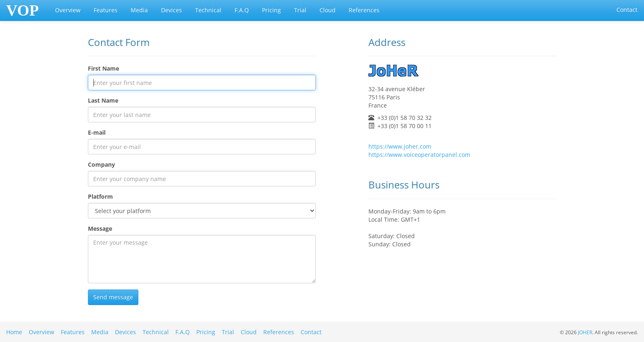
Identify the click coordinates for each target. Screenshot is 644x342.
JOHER (585, 332)
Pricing (271, 10)
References (364, 10)
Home (14, 332)
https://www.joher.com (400, 146)
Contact (627, 10)
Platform (100, 196)
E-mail (97, 132)
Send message (113, 297)
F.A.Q (242, 10)
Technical (208, 10)
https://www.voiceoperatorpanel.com (419, 155)
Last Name (103, 100)
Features (106, 10)
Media (139, 10)
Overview (68, 10)
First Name (103, 68)
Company (101, 164)
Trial (300, 10)
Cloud (328, 10)
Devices (171, 10)
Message (100, 228)
